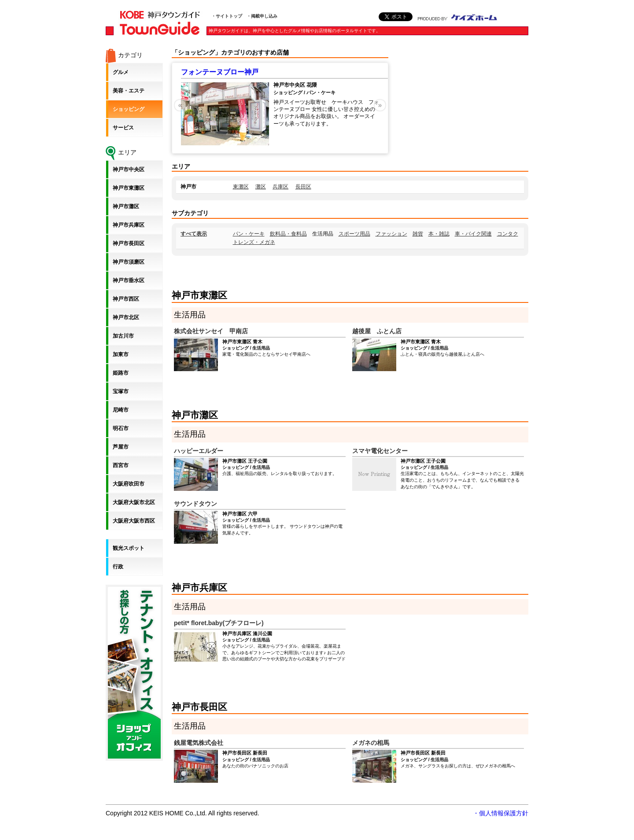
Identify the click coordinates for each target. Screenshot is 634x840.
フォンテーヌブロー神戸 (220, 72)
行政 (118, 567)
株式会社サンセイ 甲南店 (211, 331)
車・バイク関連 (473, 234)
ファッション (391, 234)
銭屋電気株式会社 (199, 743)
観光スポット (129, 548)
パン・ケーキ (249, 234)
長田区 (303, 187)
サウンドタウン (195, 504)
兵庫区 (280, 187)
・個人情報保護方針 (501, 813)
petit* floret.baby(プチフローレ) (219, 623)
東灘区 (241, 187)
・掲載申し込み (262, 16)
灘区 (261, 187)
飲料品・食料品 (288, 234)
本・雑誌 (439, 234)
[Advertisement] (462, 103)
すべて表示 (194, 234)
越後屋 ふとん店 (377, 331)
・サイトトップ (227, 16)
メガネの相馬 (371, 743)
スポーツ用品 (354, 234)
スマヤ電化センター (380, 451)
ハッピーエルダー (199, 451)
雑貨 (418, 234)
